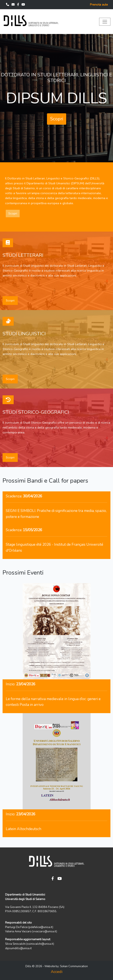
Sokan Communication (74, 966)
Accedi (57, 972)
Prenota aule (99, 4)
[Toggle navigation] (105, 22)
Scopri (57, 119)
